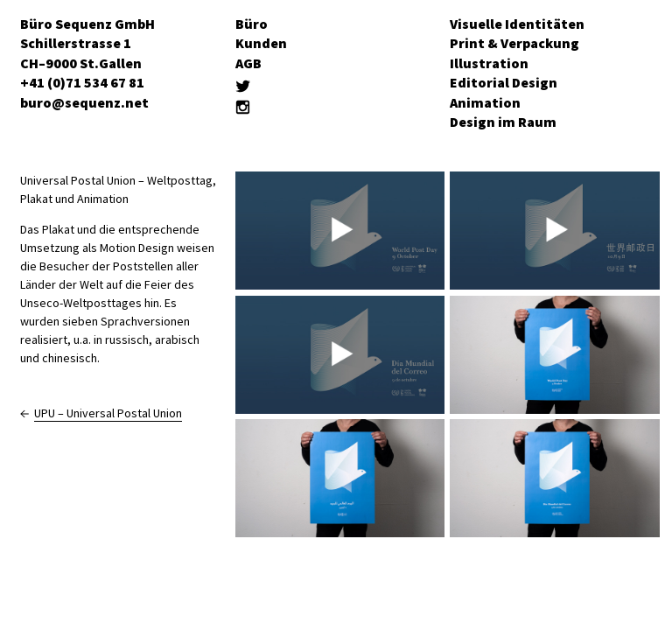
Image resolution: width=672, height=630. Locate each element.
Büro (252, 24)
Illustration (489, 63)
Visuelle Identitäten (517, 24)
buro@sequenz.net (84, 102)
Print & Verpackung (514, 43)
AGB (248, 63)
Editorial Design (504, 82)
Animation (485, 102)
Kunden (261, 43)
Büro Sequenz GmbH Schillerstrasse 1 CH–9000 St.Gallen (87, 43)
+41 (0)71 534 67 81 (82, 82)
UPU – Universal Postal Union (108, 413)
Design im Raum (503, 122)
